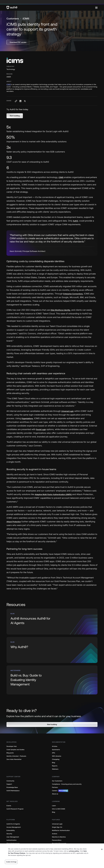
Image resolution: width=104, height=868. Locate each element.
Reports (55, 766)
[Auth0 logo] (51, 8)
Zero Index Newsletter (14, 759)
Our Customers (57, 781)
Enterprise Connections (73, 294)
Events (9, 806)
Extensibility (11, 830)
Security (9, 834)
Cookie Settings (11, 862)
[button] (15, 116)
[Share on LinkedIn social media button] (20, 101)
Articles (55, 746)
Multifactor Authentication (61, 830)
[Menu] (96, 8)
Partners (55, 787)
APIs (54, 753)
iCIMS (9, 84)
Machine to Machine (59, 837)
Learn (54, 806)
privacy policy (74, 851)
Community (10, 781)
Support (9, 784)
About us (55, 794)
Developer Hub (12, 746)
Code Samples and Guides (15, 750)
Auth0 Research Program (15, 809)
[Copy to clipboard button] (16, 101)
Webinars (55, 769)
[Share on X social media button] (25, 101)
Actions (55, 834)
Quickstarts (56, 750)
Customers (13, 19)
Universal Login (57, 824)
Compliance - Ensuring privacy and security (67, 784)
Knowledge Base (12, 787)
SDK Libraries (57, 756)
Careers (60, 791)
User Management (13, 837)
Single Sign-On (57, 827)
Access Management (14, 827)
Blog (54, 763)
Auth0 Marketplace (13, 791)
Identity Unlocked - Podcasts (16, 756)
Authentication (12, 840)
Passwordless (57, 840)
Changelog (56, 759)
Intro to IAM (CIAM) (59, 809)
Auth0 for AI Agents (13, 824)
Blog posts (10, 753)
